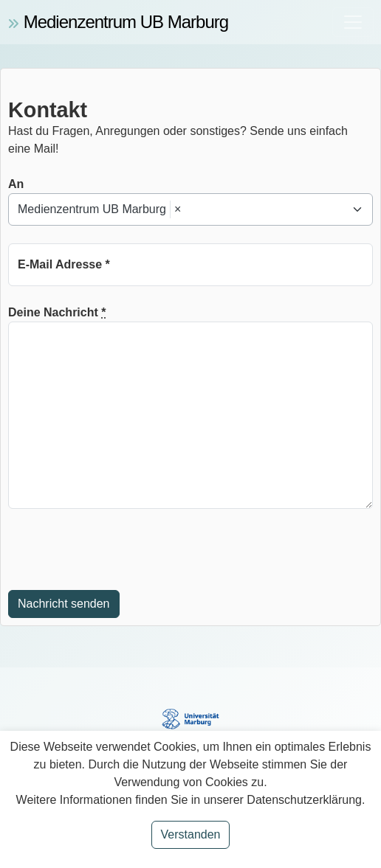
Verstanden (191, 834)
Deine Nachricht (57, 312)
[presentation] (120, 549)
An (16, 184)
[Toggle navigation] (353, 22)
